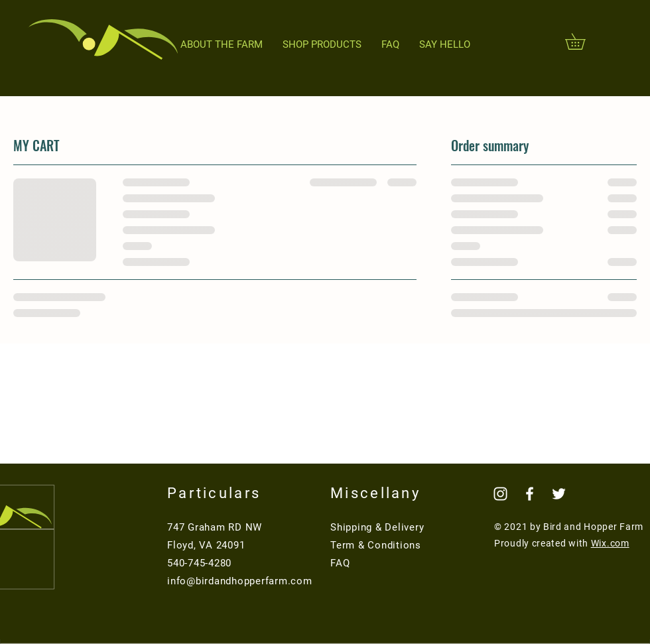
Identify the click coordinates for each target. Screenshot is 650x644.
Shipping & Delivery (377, 527)
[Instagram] (500, 494)
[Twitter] (559, 494)
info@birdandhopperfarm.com (240, 581)
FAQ (340, 563)
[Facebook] (530, 494)
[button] (583, 41)
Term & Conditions (376, 545)
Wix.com (610, 543)
